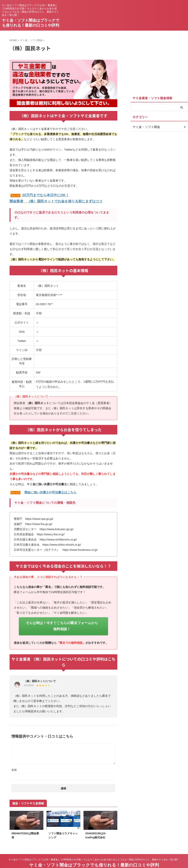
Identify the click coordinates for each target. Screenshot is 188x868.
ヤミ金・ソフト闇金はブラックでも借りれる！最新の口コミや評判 (94, 856)
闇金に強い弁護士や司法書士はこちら (50, 491)
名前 (14, 760)
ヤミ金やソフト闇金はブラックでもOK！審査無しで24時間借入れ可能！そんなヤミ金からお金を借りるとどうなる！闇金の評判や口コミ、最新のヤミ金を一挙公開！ (94, 850)
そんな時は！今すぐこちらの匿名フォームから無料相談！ (62, 621)
